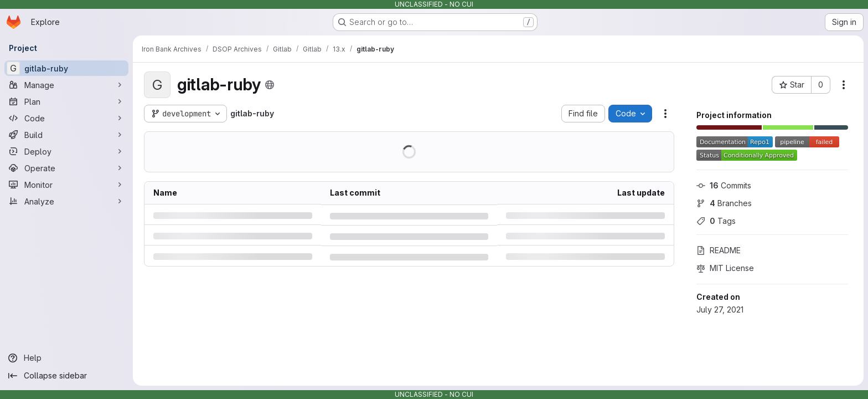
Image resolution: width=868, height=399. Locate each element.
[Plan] (66, 101)
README (719, 250)
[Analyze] (66, 201)
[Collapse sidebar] (66, 376)
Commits (724, 185)
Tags (716, 221)
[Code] (66, 118)
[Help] (66, 358)
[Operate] (66, 168)
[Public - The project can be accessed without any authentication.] (270, 85)
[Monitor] (66, 185)
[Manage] (66, 85)
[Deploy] (66, 151)
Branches (724, 203)
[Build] (66, 135)
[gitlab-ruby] (66, 68)
